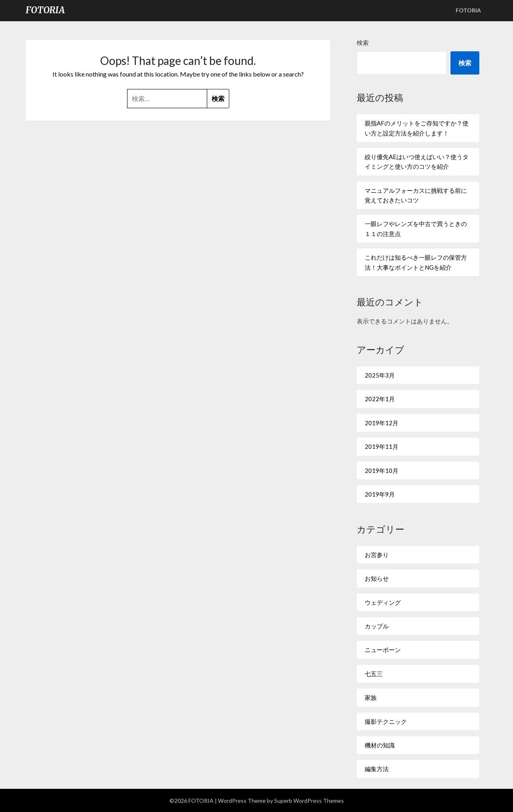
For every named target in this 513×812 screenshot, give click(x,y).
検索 (363, 42)
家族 (371, 697)
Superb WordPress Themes (309, 801)
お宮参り (377, 555)
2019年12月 (382, 423)
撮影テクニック (386, 721)
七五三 (374, 674)
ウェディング (383, 602)
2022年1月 (380, 399)
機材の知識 (380, 745)
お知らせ (377, 578)
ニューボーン (383, 650)
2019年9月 (380, 494)
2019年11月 (382, 446)
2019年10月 (382, 471)
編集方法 (377, 769)
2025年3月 (380, 375)
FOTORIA (45, 10)
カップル (377, 626)
